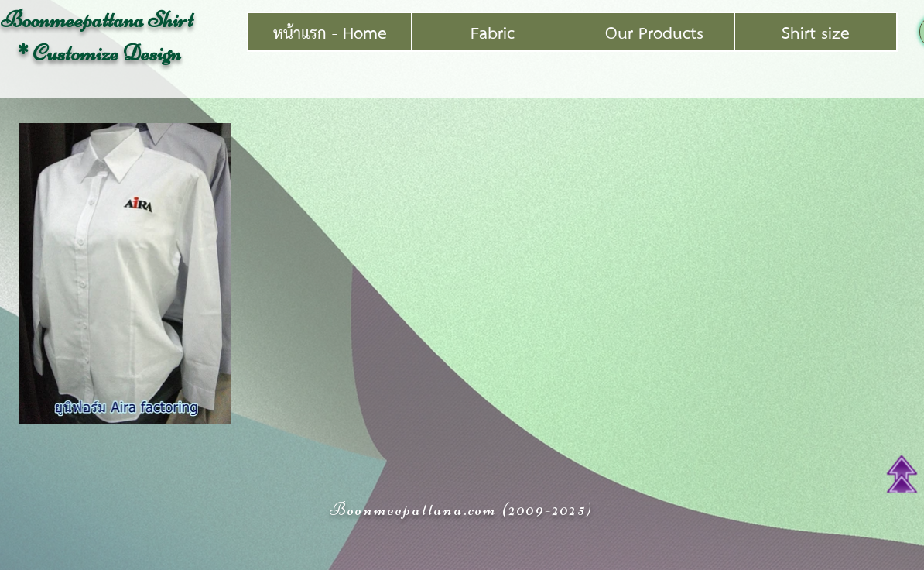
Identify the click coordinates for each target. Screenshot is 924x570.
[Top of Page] (902, 474)
